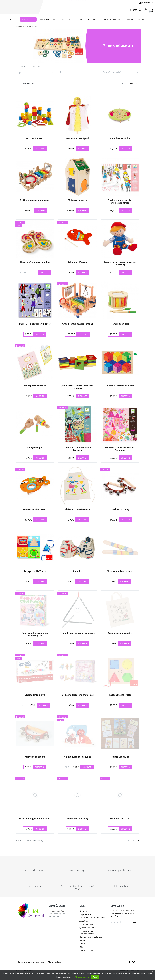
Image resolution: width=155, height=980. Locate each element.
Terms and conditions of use (92, 921)
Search (134, 10)
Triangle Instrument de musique (77, 633)
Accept (95, 977)
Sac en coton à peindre (120, 633)
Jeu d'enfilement (35, 138)
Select (134, 84)
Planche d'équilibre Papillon (35, 262)
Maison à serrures (77, 200)
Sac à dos (77, 571)
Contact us (146, 3)
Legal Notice (85, 918)
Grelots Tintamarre (35, 695)
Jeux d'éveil (65, 19)
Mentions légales (56, 965)
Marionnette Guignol (77, 138)
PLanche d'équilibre (120, 138)
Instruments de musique (87, 19)
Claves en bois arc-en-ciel (120, 571)
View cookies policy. (83, 977)
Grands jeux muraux (112, 19)
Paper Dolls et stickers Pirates (35, 324)
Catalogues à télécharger (91, 940)
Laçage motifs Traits (35, 571)
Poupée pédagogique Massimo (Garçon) (120, 263)
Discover (40, 149)
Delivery (83, 915)
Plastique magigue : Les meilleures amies (120, 201)
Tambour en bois (120, 324)
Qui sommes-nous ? (88, 931)
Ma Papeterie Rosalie (35, 386)
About (82, 947)
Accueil (13, 19)
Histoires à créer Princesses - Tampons (120, 449)
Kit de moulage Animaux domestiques (35, 634)
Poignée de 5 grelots (35, 757)
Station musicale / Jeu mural (35, 200)
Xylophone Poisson (77, 262)
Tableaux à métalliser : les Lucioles (77, 449)
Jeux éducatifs (28, 19)
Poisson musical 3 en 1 (35, 509)
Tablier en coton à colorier (77, 509)
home (82, 944)
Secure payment (87, 928)
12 (134, 841)
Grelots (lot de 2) (120, 509)
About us (84, 924)
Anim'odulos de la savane (77, 757)
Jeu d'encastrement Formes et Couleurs (77, 387)
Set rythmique (35, 448)
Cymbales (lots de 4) (77, 819)
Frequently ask (86, 954)
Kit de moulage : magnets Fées (77, 695)
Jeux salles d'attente (136, 19)
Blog (81, 950)
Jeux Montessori (47, 19)
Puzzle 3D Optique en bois (120, 386)
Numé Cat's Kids (120, 757)
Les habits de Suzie (120, 819)
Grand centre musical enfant (77, 324)
